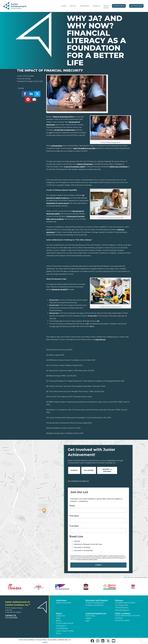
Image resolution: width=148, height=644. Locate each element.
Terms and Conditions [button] (27, 640)
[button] (76, 6)
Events (96, 6)
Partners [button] (119, 600)
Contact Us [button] (11, 615)
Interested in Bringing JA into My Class (88, 544)
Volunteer (89, 470)
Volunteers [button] (61, 600)
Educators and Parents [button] (97, 600)
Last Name (74, 526)
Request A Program (107, 470)
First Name (75, 516)
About (73, 6)
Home (64, 6)
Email (73, 506)
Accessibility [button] (52, 640)
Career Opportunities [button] (65, 631)
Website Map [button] (63, 640)
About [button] (59, 614)
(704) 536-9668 (11, 617)
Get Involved (136, 6)
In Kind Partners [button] (122, 608)
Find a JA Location (122, 620)
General (77, 541)
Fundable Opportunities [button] (125, 603)
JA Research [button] (61, 626)
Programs (85, 6)
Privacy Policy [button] (41, 640)
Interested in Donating (82, 547)
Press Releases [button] (62, 628)
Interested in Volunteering (83, 550)
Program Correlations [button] (94, 605)
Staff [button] (58, 618)
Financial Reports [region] (122, 610)
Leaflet (125, 577)
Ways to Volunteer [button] (64, 603)
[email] (34, 100)
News (106, 6)
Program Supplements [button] (95, 603)
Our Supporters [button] (122, 605)
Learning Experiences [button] (96, 614)
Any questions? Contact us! (78, 481)
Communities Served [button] (65, 623)
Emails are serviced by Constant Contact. (87, 559)
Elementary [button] (90, 616)
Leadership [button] (61, 616)
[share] (25, 94)
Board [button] (59, 621)
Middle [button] (88, 618)
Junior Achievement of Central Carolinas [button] (127, 617)
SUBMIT (98, 565)
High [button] (87, 621)
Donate (74, 470)
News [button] (58, 633)
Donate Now (119, 6)
